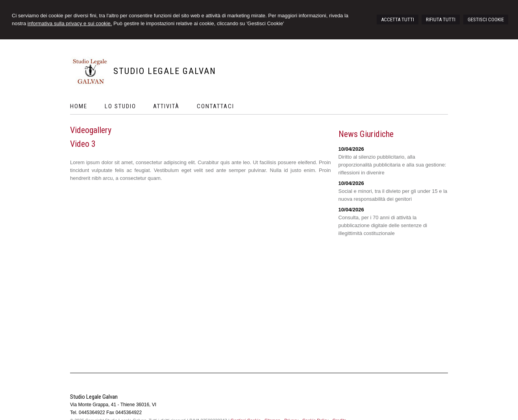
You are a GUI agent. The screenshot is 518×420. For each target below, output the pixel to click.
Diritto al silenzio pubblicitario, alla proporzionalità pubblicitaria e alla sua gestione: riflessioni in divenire (392, 165)
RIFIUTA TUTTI (441, 19)
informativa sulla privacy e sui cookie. (70, 23)
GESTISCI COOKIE (486, 19)
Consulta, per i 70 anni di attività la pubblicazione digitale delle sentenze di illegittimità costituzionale (383, 225)
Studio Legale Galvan (165, 71)
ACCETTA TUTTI (398, 19)
